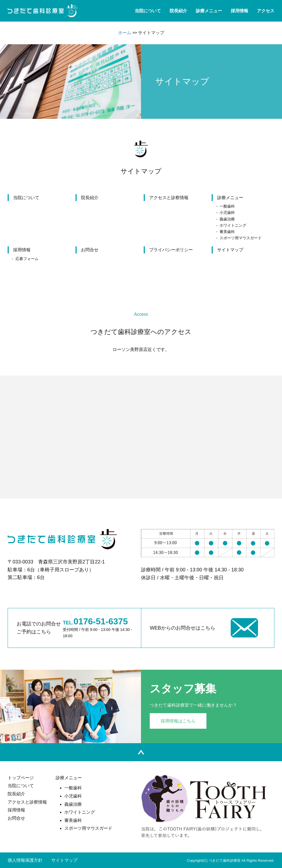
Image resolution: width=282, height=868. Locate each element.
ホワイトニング (233, 225)
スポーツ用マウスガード (241, 238)
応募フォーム (27, 259)
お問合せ (90, 250)
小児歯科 (227, 212)
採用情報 (239, 11)
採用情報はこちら (178, 721)
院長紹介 (178, 11)
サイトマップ (230, 250)
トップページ (21, 778)
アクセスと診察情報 (169, 198)
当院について (148, 11)
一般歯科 (227, 206)
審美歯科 (227, 232)
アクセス (266, 11)
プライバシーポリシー (171, 250)
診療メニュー (209, 11)
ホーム (125, 33)
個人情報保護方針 (25, 860)
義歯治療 (227, 219)
